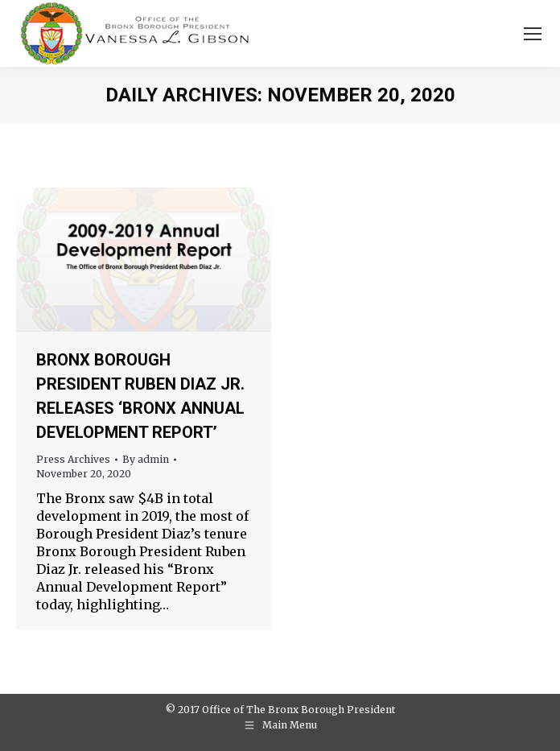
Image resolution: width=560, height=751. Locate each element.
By (146, 459)
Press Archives (73, 459)
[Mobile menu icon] (533, 34)
